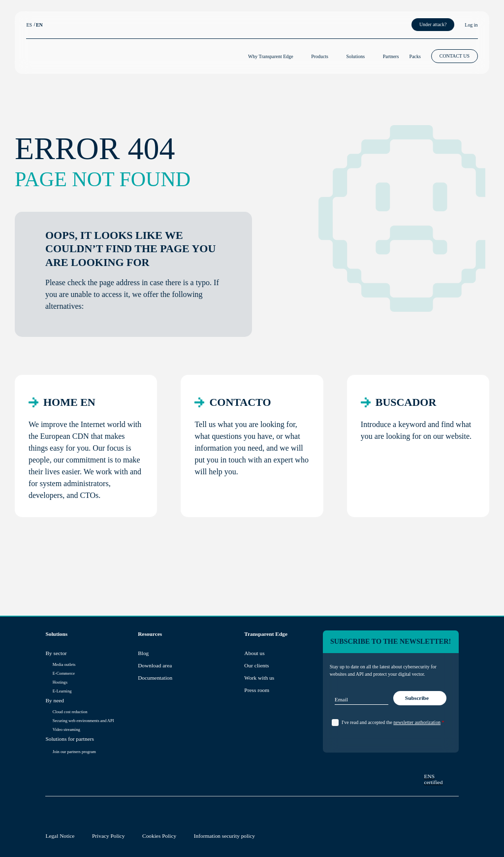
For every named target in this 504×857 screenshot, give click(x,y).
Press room (257, 690)
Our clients (256, 665)
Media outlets (64, 664)
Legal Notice (60, 836)
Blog (143, 653)
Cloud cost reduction (70, 712)
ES (29, 25)
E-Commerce (64, 673)
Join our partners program (74, 752)
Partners (391, 56)
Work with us (259, 678)
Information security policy (224, 836)
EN (39, 25)
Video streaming (66, 729)
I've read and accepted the (393, 722)
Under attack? (433, 24)
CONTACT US (455, 56)
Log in (471, 25)
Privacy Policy (109, 836)
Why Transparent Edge (271, 56)
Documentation (155, 678)
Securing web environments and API (83, 721)
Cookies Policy (159, 836)
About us (254, 653)
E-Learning (62, 691)
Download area (155, 665)
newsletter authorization (417, 722)
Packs (415, 56)
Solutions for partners (69, 739)
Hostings (60, 682)
